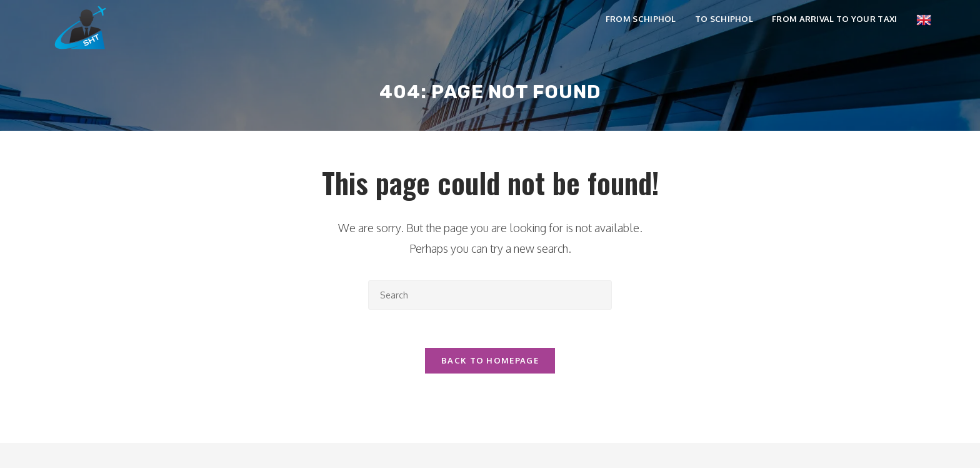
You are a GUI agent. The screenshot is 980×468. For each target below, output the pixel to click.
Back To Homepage (490, 360)
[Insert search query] (490, 295)
